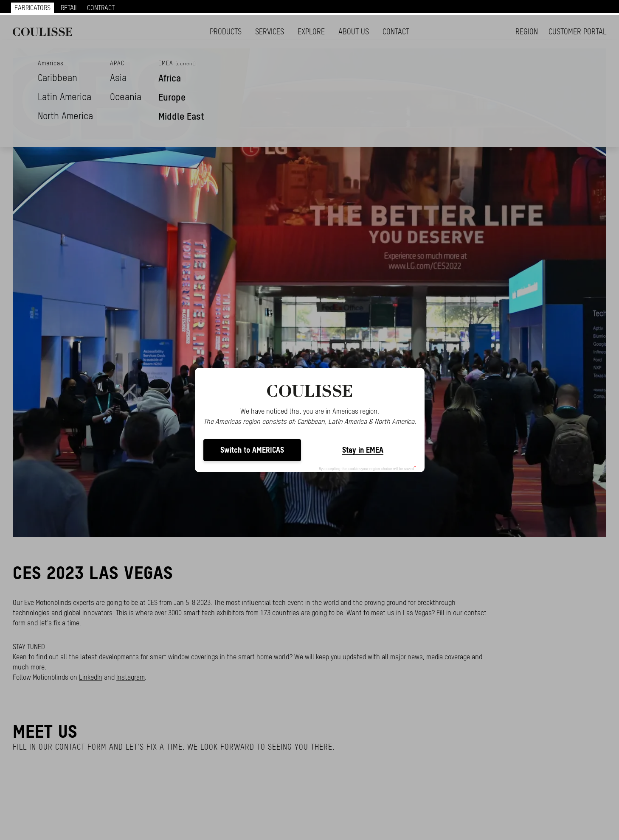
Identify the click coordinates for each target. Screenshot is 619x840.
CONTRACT (101, 8)
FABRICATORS (32, 8)
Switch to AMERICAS (252, 450)
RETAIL (70, 8)
